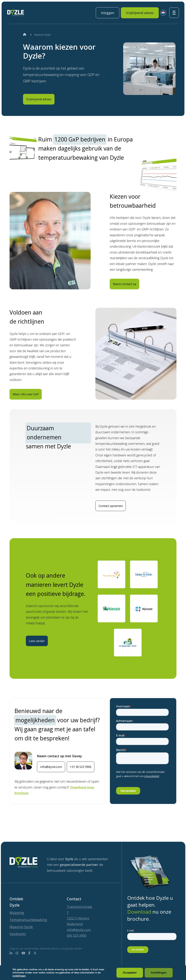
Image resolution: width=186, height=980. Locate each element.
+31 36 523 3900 (54, 789)
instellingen (19, 976)
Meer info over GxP (29, 403)
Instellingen (159, 973)
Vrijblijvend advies (140, 13)
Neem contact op (128, 292)
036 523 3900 (76, 926)
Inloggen (108, 13)
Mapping (18, 904)
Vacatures (19, 933)
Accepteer (130, 973)
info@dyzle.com (54, 776)
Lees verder (40, 643)
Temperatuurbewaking (31, 911)
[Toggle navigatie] (174, 13)
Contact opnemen (114, 515)
